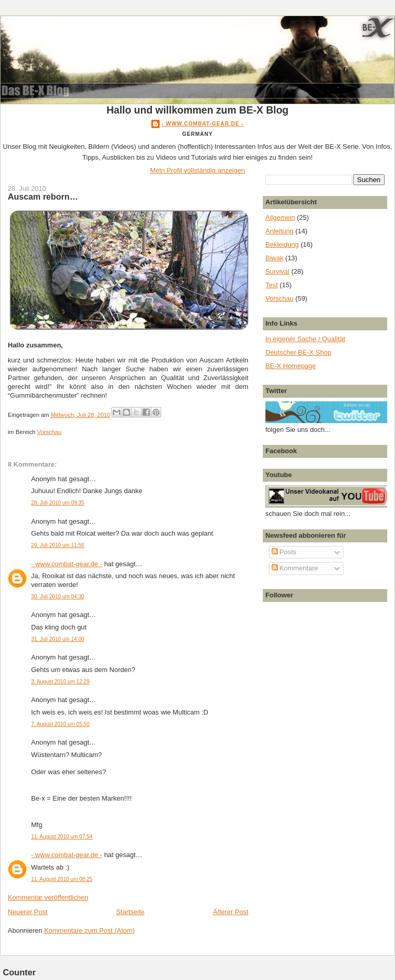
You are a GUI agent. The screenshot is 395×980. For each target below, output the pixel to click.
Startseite (130, 912)
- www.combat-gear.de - (203, 124)
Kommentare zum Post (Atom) (89, 930)
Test (272, 285)
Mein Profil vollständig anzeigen (198, 170)
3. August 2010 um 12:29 (60, 682)
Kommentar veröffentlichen (48, 897)
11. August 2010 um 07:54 (62, 837)
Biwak (274, 258)
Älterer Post (231, 912)
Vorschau (50, 432)
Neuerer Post (28, 912)
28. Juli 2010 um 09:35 (58, 503)
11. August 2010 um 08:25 (62, 879)
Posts (284, 552)
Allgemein (280, 218)
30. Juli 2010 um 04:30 (58, 597)
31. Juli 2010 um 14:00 (58, 639)
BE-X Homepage (291, 366)
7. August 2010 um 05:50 (60, 724)
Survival (277, 271)
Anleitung (279, 231)
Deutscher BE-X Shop (298, 352)
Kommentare (295, 568)
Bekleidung (282, 244)
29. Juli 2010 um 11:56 (58, 545)
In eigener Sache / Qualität (305, 339)
